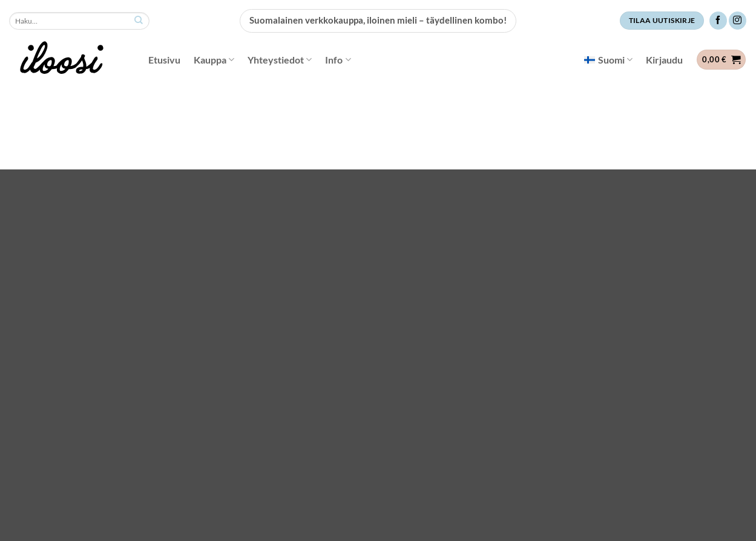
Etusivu (164, 60)
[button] (664, 60)
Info (338, 60)
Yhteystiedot (280, 60)
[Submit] (139, 21)
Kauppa (214, 60)
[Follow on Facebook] (718, 21)
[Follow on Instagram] (738, 21)
